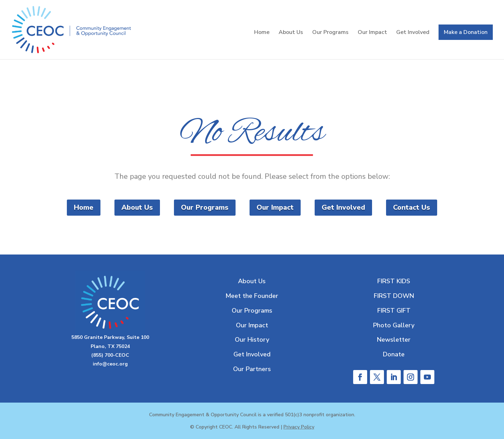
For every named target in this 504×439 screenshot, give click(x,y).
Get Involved (413, 33)
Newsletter (394, 340)
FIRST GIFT (394, 311)
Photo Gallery (394, 325)
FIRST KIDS (394, 281)
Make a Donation (466, 32)
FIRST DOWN (394, 296)
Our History (252, 340)
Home (262, 33)
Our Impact (372, 33)
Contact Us (412, 207)
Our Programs (330, 33)
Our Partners (252, 369)
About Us (291, 33)
